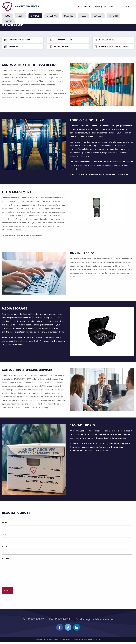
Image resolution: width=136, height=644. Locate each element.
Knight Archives (53, 641)
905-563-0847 (83, 6)
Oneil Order (127, 6)
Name (4, 528)
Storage (35, 16)
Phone (4, 551)
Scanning (69, 16)
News (83, 16)
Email (4, 539)
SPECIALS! (114, 16)
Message (6, 563)
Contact (98, 16)
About (21, 16)
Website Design (77, 641)
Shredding (52, 16)
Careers (8, 21)
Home (7, 16)
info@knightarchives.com (105, 6)
